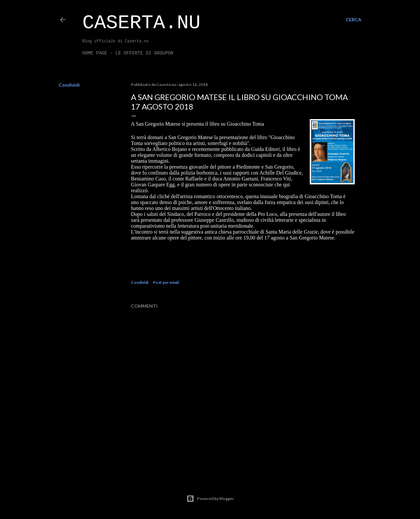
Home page (95, 53)
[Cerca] (354, 20)
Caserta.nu (141, 23)
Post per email (166, 282)
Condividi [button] (69, 85)
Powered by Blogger (210, 499)
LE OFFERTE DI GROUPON (144, 53)
